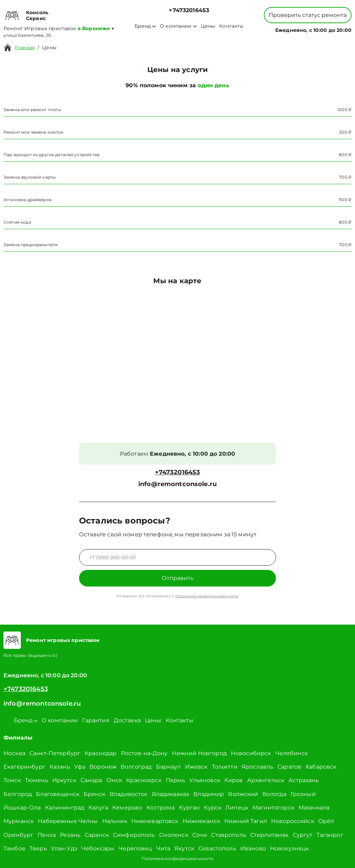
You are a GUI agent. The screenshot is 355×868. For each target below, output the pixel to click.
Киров (234, 780)
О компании (178, 26)
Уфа (80, 767)
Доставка (127, 720)
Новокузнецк (290, 848)
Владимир (209, 794)
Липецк (237, 808)
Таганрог (330, 835)
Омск (114, 780)
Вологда (274, 794)
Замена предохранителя (31, 245)
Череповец (135, 848)
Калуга (98, 808)
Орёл (326, 821)
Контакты (231, 26)
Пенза (47, 835)
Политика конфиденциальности (177, 858)
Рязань (70, 835)
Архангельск (266, 780)
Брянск (94, 794)
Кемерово (127, 808)
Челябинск (292, 753)
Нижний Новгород (199, 753)
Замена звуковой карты (29, 177)
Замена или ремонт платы (32, 110)
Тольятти (225, 767)
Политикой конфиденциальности (207, 596)
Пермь (176, 780)
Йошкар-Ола (22, 808)
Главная (25, 47)
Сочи (200, 835)
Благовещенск (58, 794)
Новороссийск (293, 821)
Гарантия (96, 720)
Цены (208, 26)
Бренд (145, 26)
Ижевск (196, 767)
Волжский (243, 794)
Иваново (253, 848)
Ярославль (257, 767)
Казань (60, 767)
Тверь (38, 848)
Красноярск (144, 780)
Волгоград (136, 767)
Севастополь (217, 848)
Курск (213, 808)
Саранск (97, 835)
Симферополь (134, 835)
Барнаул (168, 767)
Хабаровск (321, 767)
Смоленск (174, 835)
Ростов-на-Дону (144, 753)
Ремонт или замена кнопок (34, 132)
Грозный (303, 794)
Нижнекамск (202, 821)
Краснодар (101, 753)
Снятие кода (17, 222)
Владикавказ (171, 794)
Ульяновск (205, 780)
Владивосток (129, 794)
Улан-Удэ (64, 848)
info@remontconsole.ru (177, 484)
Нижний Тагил (246, 821)
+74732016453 (189, 10)
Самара (91, 780)
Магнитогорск (273, 808)
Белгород (18, 794)
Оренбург (18, 835)
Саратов (289, 767)
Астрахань (304, 780)
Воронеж (103, 767)
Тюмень (37, 780)
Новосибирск (251, 753)
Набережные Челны (68, 821)
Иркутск (64, 780)
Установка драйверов (27, 200)
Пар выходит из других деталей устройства (51, 155)
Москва (14, 753)
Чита (163, 848)
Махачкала (314, 808)
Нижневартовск (155, 821)
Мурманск (19, 821)
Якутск (184, 848)
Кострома (161, 808)
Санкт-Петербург (55, 753)
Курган (189, 808)
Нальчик (115, 821)
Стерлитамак (270, 835)
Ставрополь (229, 835)
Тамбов (14, 848)
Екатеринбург (24, 767)
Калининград (65, 808)
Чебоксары (98, 848)
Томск (12, 780)
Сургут (303, 835)
